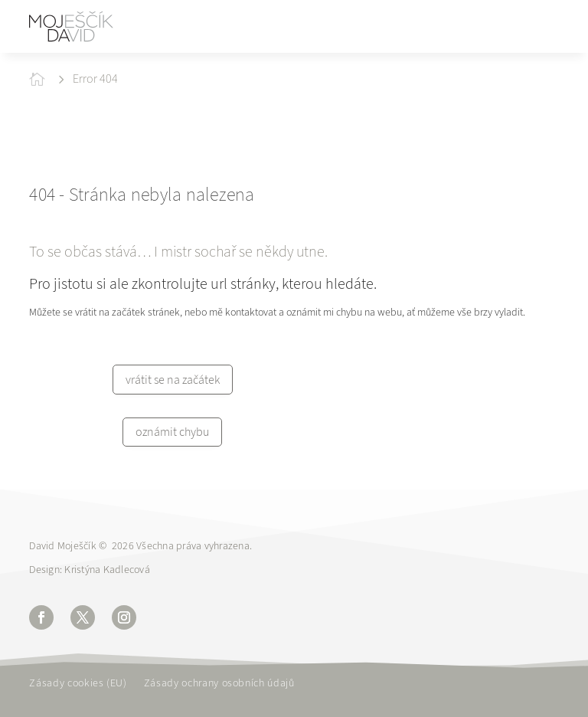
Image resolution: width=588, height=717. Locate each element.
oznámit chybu (172, 432)
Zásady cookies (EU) (78, 684)
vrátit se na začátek (173, 380)
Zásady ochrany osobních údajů (219, 684)
